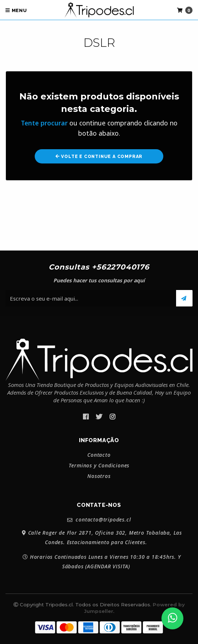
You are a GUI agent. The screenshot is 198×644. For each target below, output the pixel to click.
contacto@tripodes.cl (99, 520)
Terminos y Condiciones (99, 466)
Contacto (99, 455)
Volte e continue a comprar (99, 157)
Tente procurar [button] (44, 123)
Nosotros (99, 476)
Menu (16, 10)
